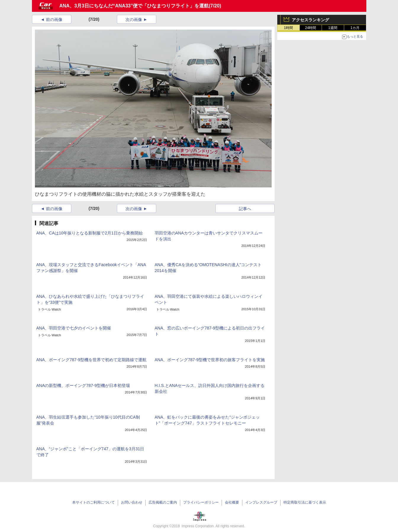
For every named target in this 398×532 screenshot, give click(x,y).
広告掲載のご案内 (163, 502)
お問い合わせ (132, 502)
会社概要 (232, 502)
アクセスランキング (310, 20)
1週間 (333, 28)
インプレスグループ (261, 502)
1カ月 (355, 28)
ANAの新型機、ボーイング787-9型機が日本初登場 (83, 385)
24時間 (311, 28)
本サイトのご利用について (94, 502)
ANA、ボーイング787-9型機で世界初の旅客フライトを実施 (210, 360)
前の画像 (54, 20)
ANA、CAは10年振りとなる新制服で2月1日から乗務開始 (90, 233)
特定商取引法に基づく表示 (305, 502)
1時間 (288, 28)
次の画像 (134, 20)
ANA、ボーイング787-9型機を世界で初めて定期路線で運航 (92, 360)
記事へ (245, 209)
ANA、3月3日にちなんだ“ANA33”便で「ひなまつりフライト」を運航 (134, 6)
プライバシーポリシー (201, 502)
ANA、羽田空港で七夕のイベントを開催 (74, 328)
